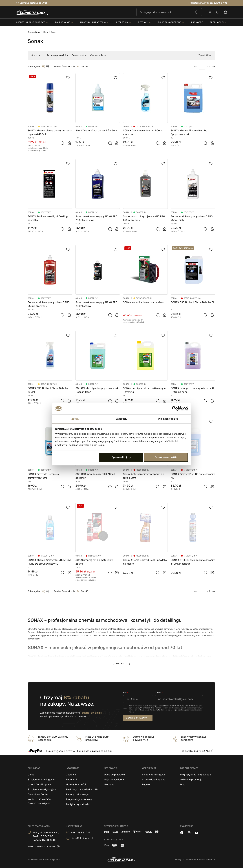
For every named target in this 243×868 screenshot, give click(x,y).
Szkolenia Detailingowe (41, 780)
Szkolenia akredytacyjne (42, 789)
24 (78, 66)
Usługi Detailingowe (39, 785)
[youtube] (197, 833)
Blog (183, 785)
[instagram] (189, 833)
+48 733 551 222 (80, 833)
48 (87, 66)
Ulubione (109, 785)
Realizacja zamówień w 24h (82, 789)
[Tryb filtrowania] (47, 67)
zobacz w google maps (42, 847)
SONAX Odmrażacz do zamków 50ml (96, 130)
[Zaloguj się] (210, 12)
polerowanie (63, 22)
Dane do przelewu (114, 775)
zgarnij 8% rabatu (137, 718)
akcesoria (122, 22)
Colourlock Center (38, 794)
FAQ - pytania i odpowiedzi (196, 775)
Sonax (31, 126)
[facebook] (182, 833)
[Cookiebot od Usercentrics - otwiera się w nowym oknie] (174, 409)
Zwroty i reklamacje (77, 794)
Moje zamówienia (114, 780)
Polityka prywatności (78, 804)
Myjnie (146, 785)
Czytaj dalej (120, 664)
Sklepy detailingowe (154, 775)
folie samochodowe (170, 22)
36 (82, 66)
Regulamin (72, 780)
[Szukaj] (169, 12)
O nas (31, 775)
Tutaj (158, 710)
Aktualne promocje (191, 780)
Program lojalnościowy (79, 799)
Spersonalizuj (121, 457)
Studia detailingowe (154, 780)
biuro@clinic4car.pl (82, 838)
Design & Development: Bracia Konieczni (195, 860)
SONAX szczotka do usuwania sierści (144, 302)
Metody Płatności (76, 785)
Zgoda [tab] (75, 419)
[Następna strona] (213, 67)
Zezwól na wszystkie (166, 457)
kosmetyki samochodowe (31, 22)
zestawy (143, 22)
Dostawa (71, 775)
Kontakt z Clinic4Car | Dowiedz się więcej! (40, 801)
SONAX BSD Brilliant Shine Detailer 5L (193, 302)
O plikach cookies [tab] (168, 419)
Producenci (217, 22)
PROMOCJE (197, 22)
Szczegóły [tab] (121, 419)
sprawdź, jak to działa (196, 751)
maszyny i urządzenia (93, 22)
